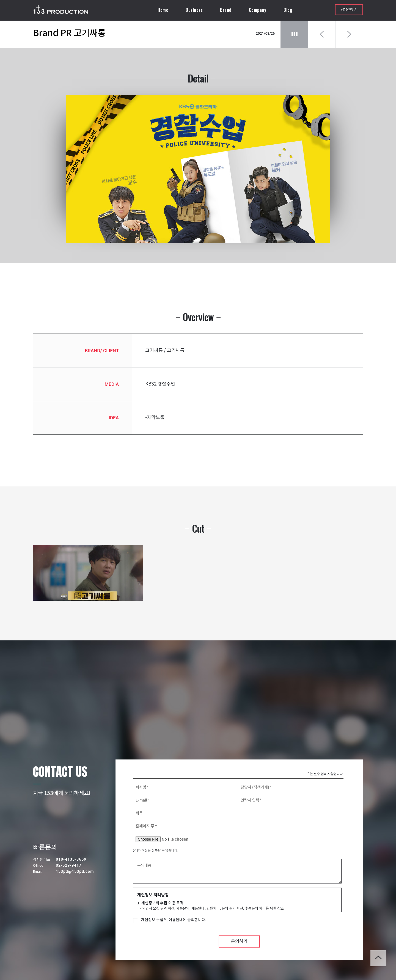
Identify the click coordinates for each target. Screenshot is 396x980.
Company (258, 10)
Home (163, 10)
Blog (288, 10)
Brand (226, 10)
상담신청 (349, 10)
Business (195, 10)
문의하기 (239, 950)
